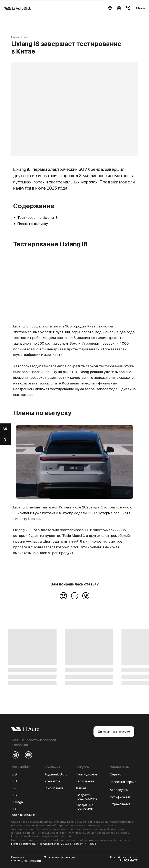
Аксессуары (119, 790)
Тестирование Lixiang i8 (38, 217)
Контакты (52, 781)
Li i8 (15, 809)
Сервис (116, 774)
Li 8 (14, 781)
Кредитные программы (85, 807)
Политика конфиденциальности (26, 859)
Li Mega (17, 802)
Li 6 (14, 795)
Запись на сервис (123, 782)
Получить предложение (87, 797)
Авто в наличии (23, 815)
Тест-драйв (85, 781)
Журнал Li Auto (56, 774)
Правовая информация (59, 857)
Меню (140, 8)
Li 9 (14, 774)
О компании (54, 788)
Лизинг (81, 788)
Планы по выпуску (33, 224)
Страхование (120, 804)
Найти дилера (87, 774)
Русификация (120, 797)
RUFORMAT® (129, 860)
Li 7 (14, 788)
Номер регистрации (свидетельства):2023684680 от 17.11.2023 (54, 844)
